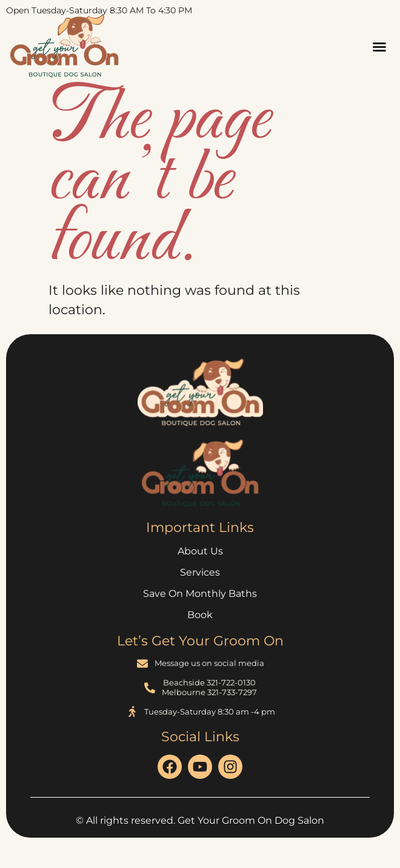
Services (200, 572)
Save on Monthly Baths (200, 594)
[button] (379, 47)
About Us (200, 551)
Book (200, 615)
